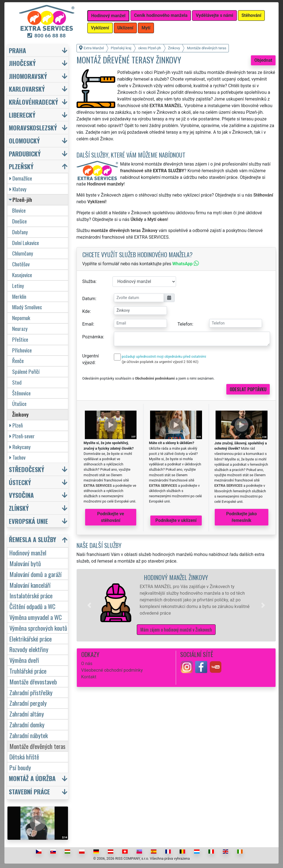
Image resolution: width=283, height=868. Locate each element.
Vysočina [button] (21, 495)
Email (88, 324)
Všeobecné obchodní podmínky (112, 670)
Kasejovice (22, 275)
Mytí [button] (146, 28)
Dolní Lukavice (26, 243)
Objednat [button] (263, 60)
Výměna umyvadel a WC (36, 617)
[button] (89, 605)
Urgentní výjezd (91, 359)
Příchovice (22, 350)
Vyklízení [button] (100, 28)
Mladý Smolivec (27, 307)
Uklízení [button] (125, 28)
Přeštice (20, 339)
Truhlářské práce (28, 671)
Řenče (18, 361)
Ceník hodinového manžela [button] (161, 15)
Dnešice (19, 221)
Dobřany (20, 232)
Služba (89, 281)
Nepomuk (21, 318)
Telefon (185, 324)
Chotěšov (21, 264)
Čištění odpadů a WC (32, 606)
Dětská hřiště (24, 757)
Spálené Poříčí (26, 371)
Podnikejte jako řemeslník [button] (241, 517)
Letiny (18, 286)
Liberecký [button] (22, 115)
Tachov (17, 457)
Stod (17, 382)
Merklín (19, 296)
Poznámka (93, 337)
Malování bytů (25, 563)
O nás (87, 664)
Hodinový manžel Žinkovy (176, 577)
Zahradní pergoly (28, 703)
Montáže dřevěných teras (37, 746)
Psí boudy (20, 767)
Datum (89, 299)
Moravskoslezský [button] (33, 128)
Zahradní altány (27, 714)
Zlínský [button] (19, 508)
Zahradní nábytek (29, 735)
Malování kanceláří (30, 585)
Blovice (19, 210)
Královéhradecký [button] (33, 102)
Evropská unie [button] (28, 521)
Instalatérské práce (31, 595)
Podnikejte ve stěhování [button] (111, 517)
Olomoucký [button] (24, 141)
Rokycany (20, 447)
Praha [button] (17, 50)
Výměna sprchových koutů (38, 628)
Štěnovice (21, 393)
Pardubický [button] (25, 154)
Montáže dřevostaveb (33, 682)
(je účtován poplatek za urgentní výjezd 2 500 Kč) (160, 362)
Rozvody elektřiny (29, 649)
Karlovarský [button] (27, 89)
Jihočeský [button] (22, 63)
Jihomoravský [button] (28, 76)
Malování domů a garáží (36, 574)
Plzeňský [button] (21, 166)
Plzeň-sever (22, 436)
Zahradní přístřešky (31, 692)
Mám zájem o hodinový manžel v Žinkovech (176, 630)
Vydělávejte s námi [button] (214, 15)
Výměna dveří (24, 660)
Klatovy (18, 189)
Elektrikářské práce (31, 639)
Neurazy (20, 329)
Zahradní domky (27, 724)
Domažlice (21, 178)
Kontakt (89, 677)
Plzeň (16, 425)
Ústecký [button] (20, 482)
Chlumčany (23, 253)
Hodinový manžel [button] (108, 16)
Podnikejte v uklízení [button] (176, 520)
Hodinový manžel (28, 553)
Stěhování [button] (251, 15)
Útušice (19, 404)
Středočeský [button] (27, 469)
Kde (86, 311)
